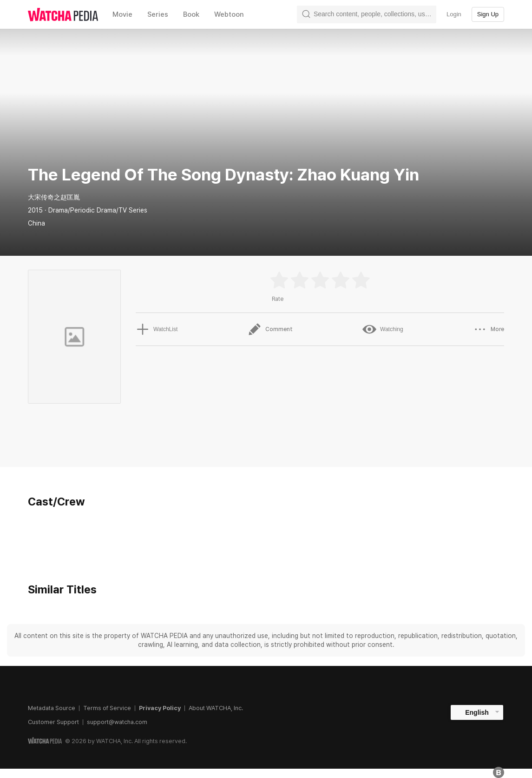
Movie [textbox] (122, 14)
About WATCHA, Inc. (216, 708)
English (477, 712)
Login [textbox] (454, 14)
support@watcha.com (117, 722)
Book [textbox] (191, 14)
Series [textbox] (158, 14)
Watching (383, 329)
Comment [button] (270, 329)
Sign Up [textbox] (488, 14)
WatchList (157, 329)
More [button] (489, 329)
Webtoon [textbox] (229, 14)
